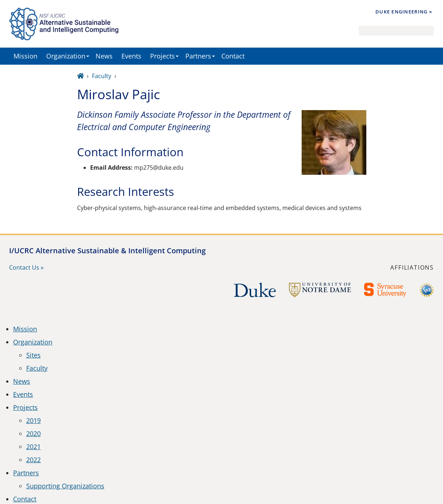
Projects (162, 56)
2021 (33, 447)
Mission (25, 56)
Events (131, 56)
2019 (33, 420)
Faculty (102, 76)
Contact (233, 56)
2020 (33, 434)
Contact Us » (26, 267)
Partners (198, 56)
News (104, 56)
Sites (33, 355)
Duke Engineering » (404, 12)
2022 (33, 460)
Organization (66, 56)
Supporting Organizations (65, 486)
